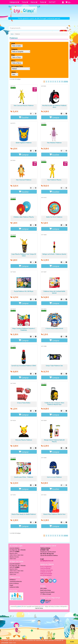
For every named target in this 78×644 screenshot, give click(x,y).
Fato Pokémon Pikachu (54, 180)
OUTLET (52, 2)
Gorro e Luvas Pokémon (54, 477)
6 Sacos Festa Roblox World (54, 328)
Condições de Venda (46, 572)
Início (12, 34)
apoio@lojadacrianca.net (47, 561)
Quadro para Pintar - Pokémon (24, 477)
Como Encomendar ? (46, 568)
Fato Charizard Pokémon (24, 180)
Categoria (14, 2)
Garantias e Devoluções (47, 570)
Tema (25, 2)
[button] (24, 117)
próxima (66, 82)
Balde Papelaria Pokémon (24, 143)
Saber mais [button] (12, 643)
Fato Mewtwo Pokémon (54, 143)
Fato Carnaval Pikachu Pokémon (24, 105)
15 (62, 82)
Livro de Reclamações (46, 575)
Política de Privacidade (46, 574)
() (68, 2)
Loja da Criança (39, 608)
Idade (13, 44)
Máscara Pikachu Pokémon (24, 440)
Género (14, 72)
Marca (34, 2)
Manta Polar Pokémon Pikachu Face (54, 514)
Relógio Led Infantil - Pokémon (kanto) (54, 254)
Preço (13, 55)
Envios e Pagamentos (46, 567)
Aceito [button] (72, 642)
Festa (43, 2)
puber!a (19, 606)
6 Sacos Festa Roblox (24, 403)
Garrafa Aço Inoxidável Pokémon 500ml (24, 366)
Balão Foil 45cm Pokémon (54, 217)
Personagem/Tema (17, 66)
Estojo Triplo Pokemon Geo (54, 366)
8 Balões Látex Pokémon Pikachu (24, 217)
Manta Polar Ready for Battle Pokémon (24, 514)
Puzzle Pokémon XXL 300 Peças (24, 291)
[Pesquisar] (67, 28)
